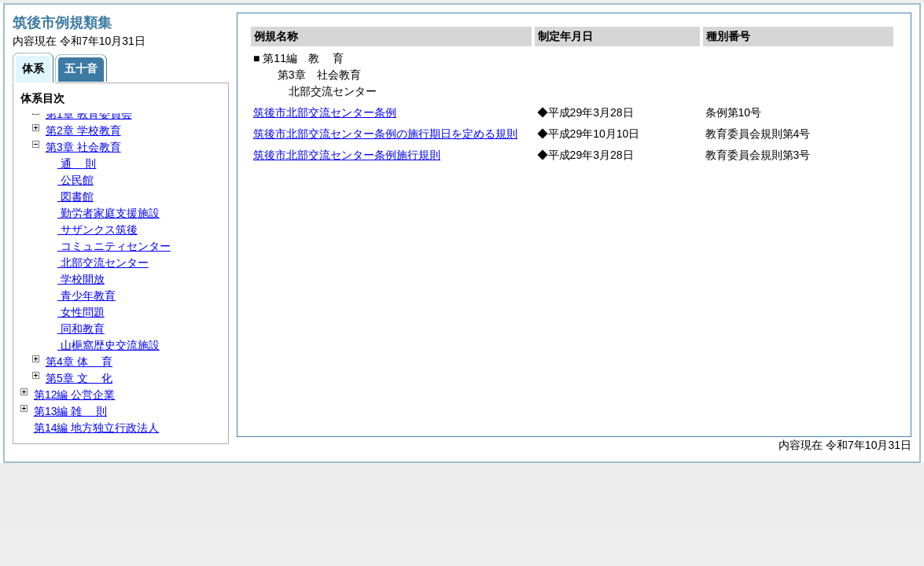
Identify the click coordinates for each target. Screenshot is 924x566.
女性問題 (81, 312)
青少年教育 (87, 296)
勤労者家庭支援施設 (109, 213)
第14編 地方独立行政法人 (96, 428)
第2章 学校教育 (83, 130)
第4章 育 (79, 362)
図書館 (75, 197)
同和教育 (81, 329)
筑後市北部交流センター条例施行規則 (347, 155)
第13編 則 (70, 411)
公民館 (75, 180)
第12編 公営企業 (74, 395)
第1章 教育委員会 (89, 114)
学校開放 (81, 279)
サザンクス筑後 (98, 230)
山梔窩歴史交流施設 (109, 345)
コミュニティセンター (114, 246)
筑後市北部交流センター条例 (325, 112)
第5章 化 (79, 378)
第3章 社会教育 (83, 147)
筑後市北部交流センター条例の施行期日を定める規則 (385, 134)
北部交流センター (103, 263)
